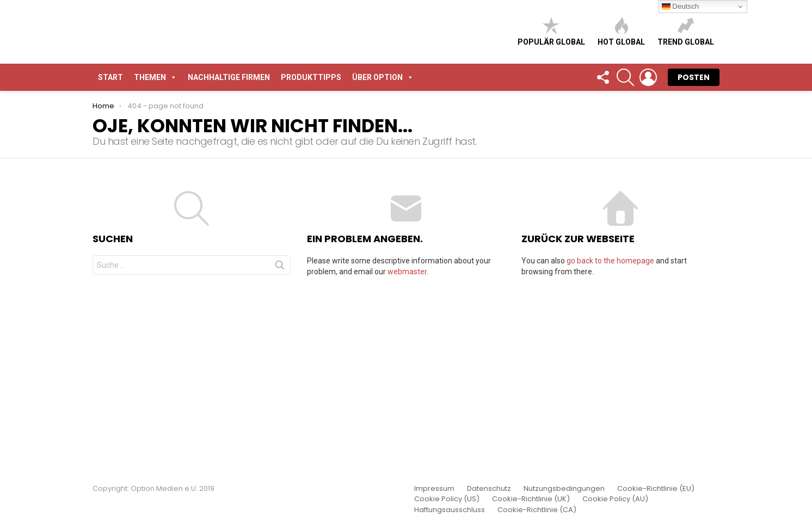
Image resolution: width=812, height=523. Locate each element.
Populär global (551, 117)
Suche (280, 438)
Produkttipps (311, 248)
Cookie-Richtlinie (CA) (537, 510)
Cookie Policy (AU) (615, 499)
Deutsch (681, 7)
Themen (155, 248)
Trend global (686, 117)
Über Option (383, 248)
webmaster (407, 442)
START (110, 248)
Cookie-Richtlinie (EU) (656, 489)
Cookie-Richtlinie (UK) (531, 499)
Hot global (621, 117)
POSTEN (694, 248)
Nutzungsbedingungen (564, 489)
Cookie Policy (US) (447, 499)
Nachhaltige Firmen (229, 248)
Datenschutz (489, 489)
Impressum (434, 489)
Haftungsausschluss (450, 510)
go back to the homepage (610, 431)
